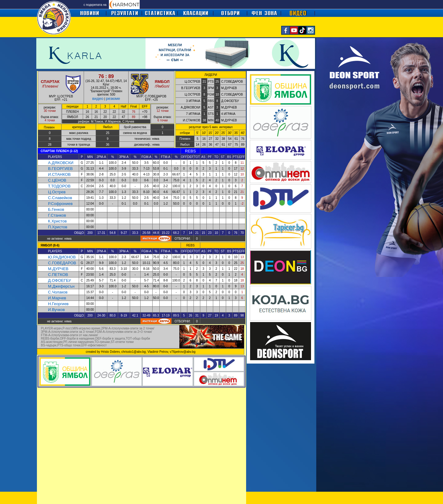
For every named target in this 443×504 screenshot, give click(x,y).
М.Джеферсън (61, 286)
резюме (113, 98)
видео (98, 98)
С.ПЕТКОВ (58, 275)
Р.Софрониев (60, 204)
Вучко (57, 310)
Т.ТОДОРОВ (59, 186)
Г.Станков (57, 215)
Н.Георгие (57, 304)
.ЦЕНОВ (58, 180)
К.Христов (57, 221)
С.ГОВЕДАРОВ (62, 263)
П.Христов (58, 227)
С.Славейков (60, 198)
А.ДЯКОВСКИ (61, 163)
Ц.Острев (57, 192)
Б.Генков (56, 209)
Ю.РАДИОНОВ (62, 257)
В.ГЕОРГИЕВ (60, 169)
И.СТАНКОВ (59, 174)
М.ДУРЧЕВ (58, 269)
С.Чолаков (58, 292)
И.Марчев (57, 298)
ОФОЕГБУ (61, 280)
